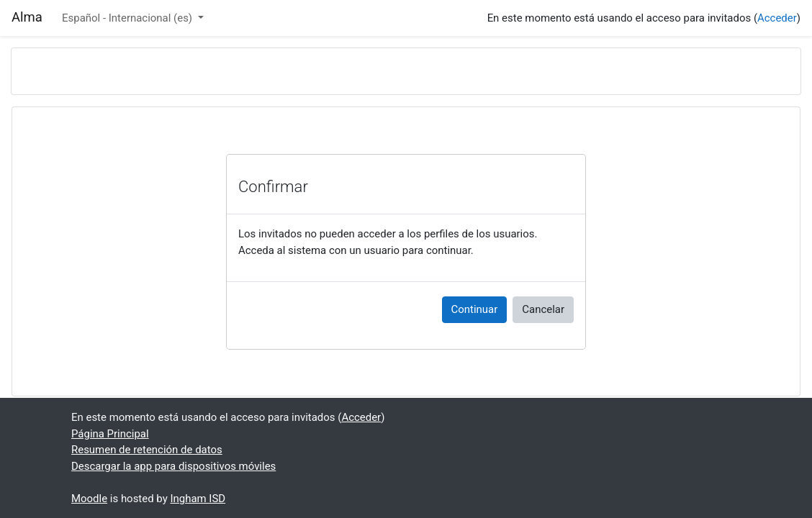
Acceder (777, 18)
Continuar (475, 309)
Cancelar (543, 309)
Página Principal (110, 434)
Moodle (89, 499)
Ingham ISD (198, 499)
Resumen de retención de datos (147, 450)
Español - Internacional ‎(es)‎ (128, 18)
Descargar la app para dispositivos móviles (173, 466)
